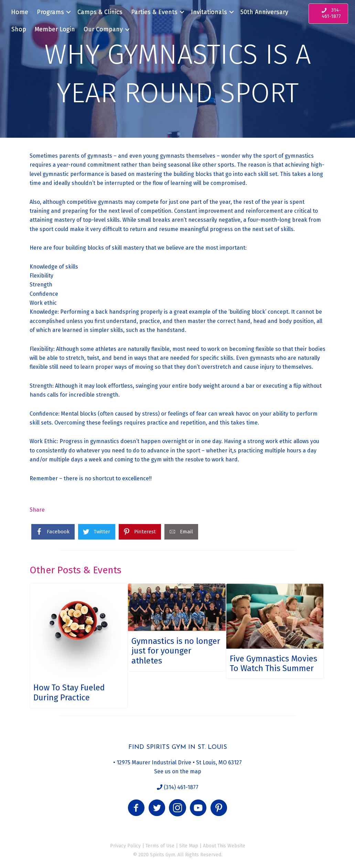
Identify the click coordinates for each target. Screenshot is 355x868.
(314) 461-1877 (180, 787)
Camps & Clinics (100, 12)
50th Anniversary (264, 12)
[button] (136, 808)
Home (20, 12)
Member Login (55, 29)
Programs (50, 12)
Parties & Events (154, 12)
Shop (19, 29)
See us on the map (178, 771)
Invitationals (209, 12)
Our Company (103, 29)
